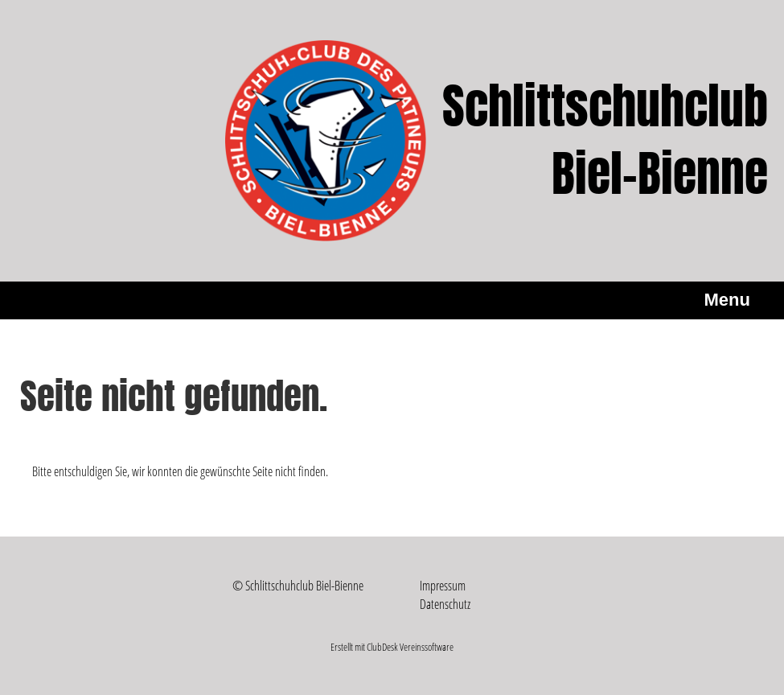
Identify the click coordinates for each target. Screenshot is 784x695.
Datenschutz (445, 604)
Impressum (443, 586)
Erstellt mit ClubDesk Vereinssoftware (392, 647)
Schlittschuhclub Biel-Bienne (605, 141)
